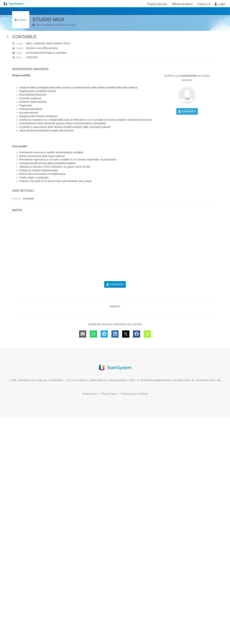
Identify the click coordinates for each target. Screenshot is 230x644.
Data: (17, 57)
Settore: (18, 48)
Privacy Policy (109, 394)
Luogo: (18, 44)
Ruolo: (17, 53)
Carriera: (17, 199)
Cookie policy (90, 394)
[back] (8, 37)
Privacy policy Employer (134, 394)
